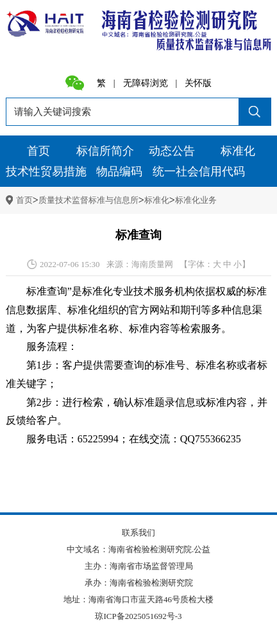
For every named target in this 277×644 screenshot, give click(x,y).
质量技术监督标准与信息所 (88, 200)
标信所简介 (105, 151)
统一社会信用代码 (199, 171)
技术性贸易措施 (46, 171)
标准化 (238, 151)
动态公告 (172, 151)
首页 (38, 151)
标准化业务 (196, 200)
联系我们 (138, 533)
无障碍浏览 (146, 83)
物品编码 (119, 171)
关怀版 (198, 83)
